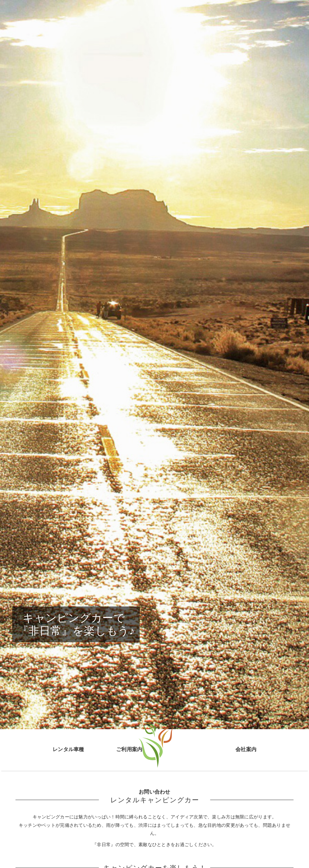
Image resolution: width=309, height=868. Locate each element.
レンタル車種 (68, 749)
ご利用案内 (129, 749)
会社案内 (246, 749)
